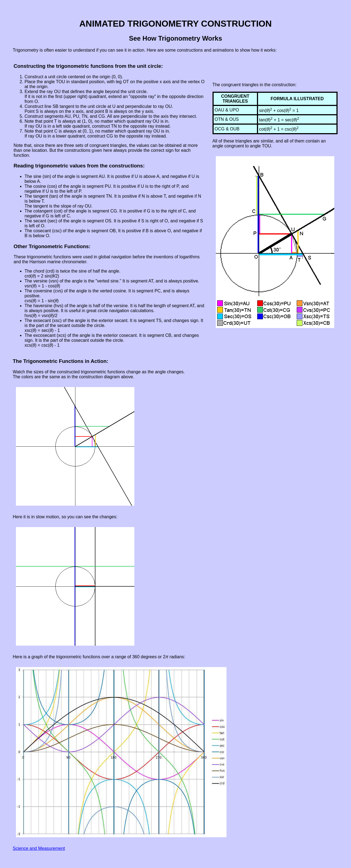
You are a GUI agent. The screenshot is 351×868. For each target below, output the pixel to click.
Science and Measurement (39, 848)
